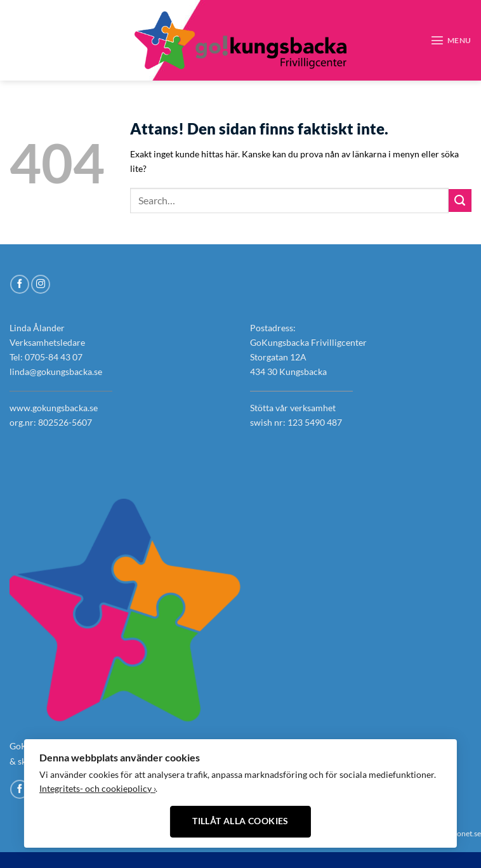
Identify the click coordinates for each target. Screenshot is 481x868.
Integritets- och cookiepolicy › (97, 789)
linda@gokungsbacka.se (56, 372)
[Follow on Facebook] (17, 40)
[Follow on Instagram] (32, 40)
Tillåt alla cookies (240, 821)
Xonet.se (466, 833)
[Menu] (451, 40)
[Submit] (460, 201)
